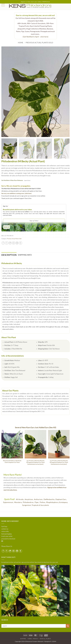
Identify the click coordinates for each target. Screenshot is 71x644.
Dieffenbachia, (49, 499)
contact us (5, 529)
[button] (3, 5)
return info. (5, 531)
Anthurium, (39, 499)
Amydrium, (29, 499)
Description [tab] (9, 255)
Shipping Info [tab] (25, 255)
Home (21, 43)
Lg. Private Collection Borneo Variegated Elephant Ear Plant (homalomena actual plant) (35, 462)
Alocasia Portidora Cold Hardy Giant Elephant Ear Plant (12, 461)
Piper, (37, 502)
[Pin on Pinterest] (17, 243)
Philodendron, (29, 502)
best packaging (6, 534)
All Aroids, (20, 499)
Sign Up (6, 206)
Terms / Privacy (33, 639)
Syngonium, (27, 505)
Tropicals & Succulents (40, 505)
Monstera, (18, 502)
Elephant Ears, (61, 499)
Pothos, (43, 502)
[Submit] (68, 626)
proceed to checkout (8, 539)
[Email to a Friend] (13, 243)
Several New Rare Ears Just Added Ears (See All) (36, 427)
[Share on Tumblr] (21, 243)
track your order (7, 536)
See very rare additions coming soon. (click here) (16, 193)
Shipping (23, 639)
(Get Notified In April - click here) (35, 37)
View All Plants (45, 639)
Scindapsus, (63, 502)
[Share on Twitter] (10, 243)
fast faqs (4, 527)
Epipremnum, (9, 502)
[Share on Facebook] (3, 243)
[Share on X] (7, 243)
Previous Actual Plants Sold (39, 43)
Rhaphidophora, (52, 502)
